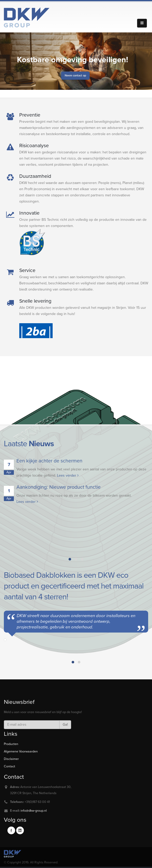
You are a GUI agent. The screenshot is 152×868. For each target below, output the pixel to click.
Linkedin (20, 830)
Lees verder (68, 475)
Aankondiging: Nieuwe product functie (59, 487)
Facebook (11, 830)
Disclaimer (11, 759)
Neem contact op (75, 76)
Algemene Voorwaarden (21, 751)
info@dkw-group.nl (34, 811)
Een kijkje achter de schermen (49, 461)
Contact (9, 766)
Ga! (65, 725)
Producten (11, 744)
